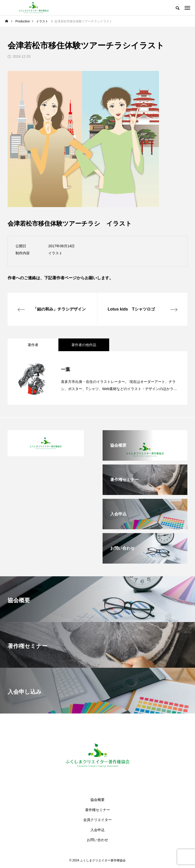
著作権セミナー (97, 810)
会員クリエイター (97, 820)
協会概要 (97, 800)
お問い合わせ (97, 840)
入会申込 (97, 830)
